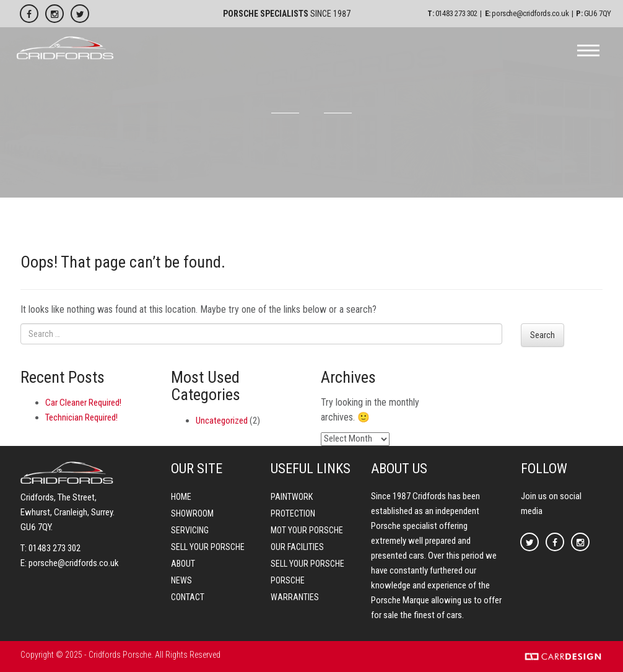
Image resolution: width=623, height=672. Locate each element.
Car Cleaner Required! (83, 403)
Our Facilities (297, 547)
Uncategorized (222, 421)
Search (542, 335)
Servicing (190, 530)
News (181, 580)
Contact (188, 597)
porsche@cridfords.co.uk (530, 13)
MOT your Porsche (307, 530)
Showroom (192, 513)
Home (181, 497)
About (183, 564)
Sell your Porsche (208, 547)
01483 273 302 (456, 13)
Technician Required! (81, 417)
